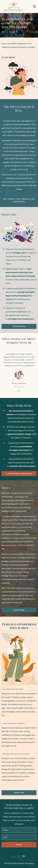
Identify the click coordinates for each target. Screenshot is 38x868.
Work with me (19, 326)
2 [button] (19, 391)
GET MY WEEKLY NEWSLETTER (19, 474)
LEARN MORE (19, 610)
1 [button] (16, 391)
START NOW (19, 793)
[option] (19, 370)
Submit (19, 845)
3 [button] (22, 391)
